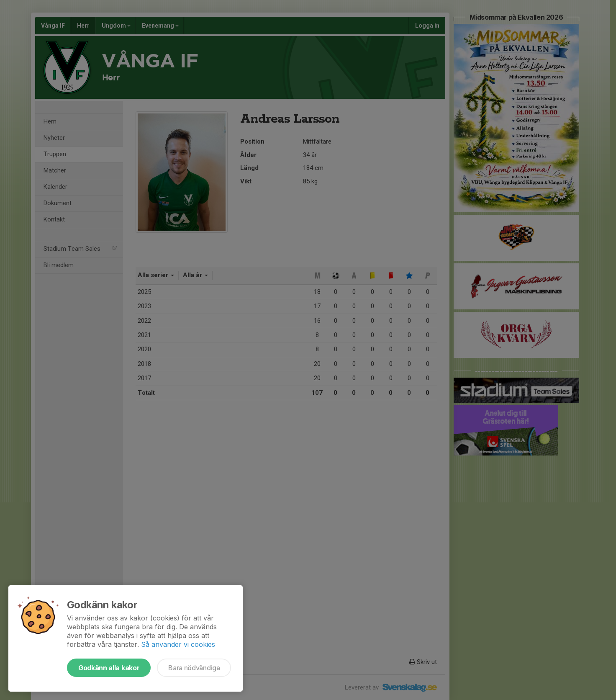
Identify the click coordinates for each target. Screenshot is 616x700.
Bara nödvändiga (194, 668)
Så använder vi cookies (178, 644)
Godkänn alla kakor (109, 668)
